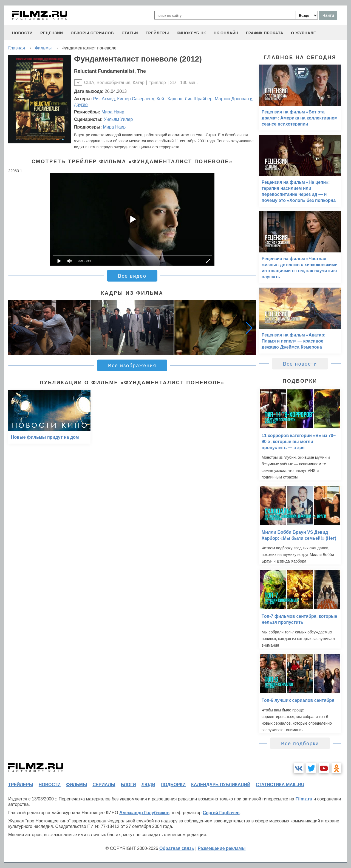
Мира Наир (113, 112)
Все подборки (300, 744)
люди (148, 785)
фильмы (77, 785)
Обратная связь (177, 848)
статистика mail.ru (280, 785)
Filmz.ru (304, 799)
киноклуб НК (191, 33)
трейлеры (157, 33)
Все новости (300, 364)
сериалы (104, 785)
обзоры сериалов (92, 33)
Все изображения (132, 366)
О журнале (304, 33)
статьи (130, 33)
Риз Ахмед (104, 99)
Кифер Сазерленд (136, 99)
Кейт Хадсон (169, 99)
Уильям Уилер (118, 119)
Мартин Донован (232, 99)
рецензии (52, 33)
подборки (173, 785)
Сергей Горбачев (221, 813)
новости (22, 33)
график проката (265, 33)
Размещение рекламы (222, 848)
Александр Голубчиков (144, 813)
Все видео (132, 276)
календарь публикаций (221, 785)
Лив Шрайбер (199, 99)
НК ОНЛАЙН (226, 33)
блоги (128, 785)
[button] (249, 328)
